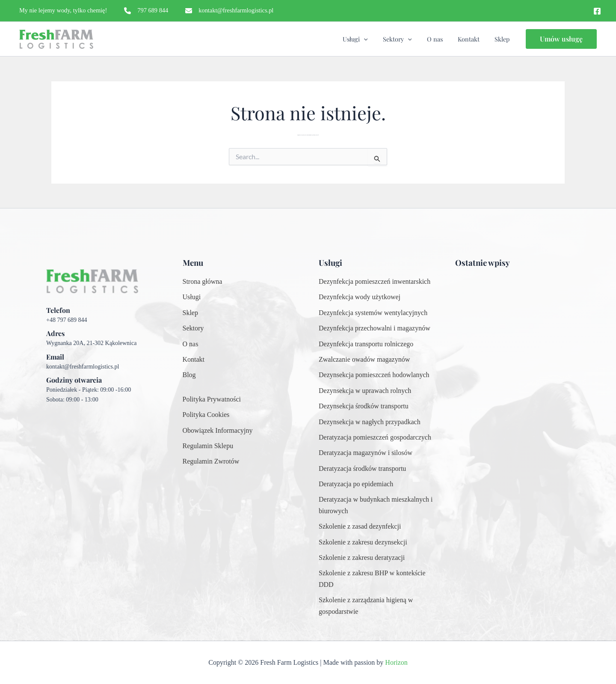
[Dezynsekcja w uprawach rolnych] (365, 391)
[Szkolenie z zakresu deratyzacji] (362, 558)
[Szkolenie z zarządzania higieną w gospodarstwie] (376, 606)
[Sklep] (190, 313)
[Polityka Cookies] (206, 415)
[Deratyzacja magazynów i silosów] (366, 453)
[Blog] (189, 375)
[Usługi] (192, 297)
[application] (376, 39)
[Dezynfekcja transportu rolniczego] (366, 344)
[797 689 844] (146, 11)
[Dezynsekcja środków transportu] (364, 406)
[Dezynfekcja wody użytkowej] (360, 297)
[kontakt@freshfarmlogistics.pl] (229, 11)
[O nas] (191, 344)
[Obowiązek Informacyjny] (218, 431)
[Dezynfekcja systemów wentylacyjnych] (373, 313)
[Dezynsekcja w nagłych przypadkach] (370, 422)
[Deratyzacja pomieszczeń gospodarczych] (375, 437)
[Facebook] (597, 11)
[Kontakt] (194, 360)
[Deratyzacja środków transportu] (362, 469)
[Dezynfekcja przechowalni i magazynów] (375, 328)
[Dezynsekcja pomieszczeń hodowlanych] (374, 375)
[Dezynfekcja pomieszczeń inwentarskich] (375, 282)
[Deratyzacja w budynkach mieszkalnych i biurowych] (376, 505)
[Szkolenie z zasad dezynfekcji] (360, 526)
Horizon (396, 662)
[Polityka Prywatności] (212, 399)
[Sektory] (193, 328)
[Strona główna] (203, 282)
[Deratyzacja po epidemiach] (356, 484)
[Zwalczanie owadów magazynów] (364, 360)
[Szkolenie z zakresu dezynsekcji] (363, 542)
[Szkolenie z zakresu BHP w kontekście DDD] (376, 579)
